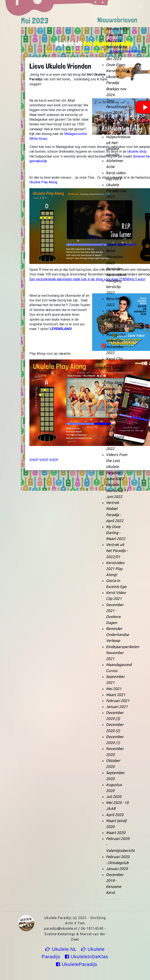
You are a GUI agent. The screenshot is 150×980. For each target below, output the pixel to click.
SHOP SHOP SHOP (44, 460)
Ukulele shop (137, 151)
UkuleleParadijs (77, 964)
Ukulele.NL (62, 949)
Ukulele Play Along (43, 182)
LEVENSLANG (60, 329)
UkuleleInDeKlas (87, 957)
